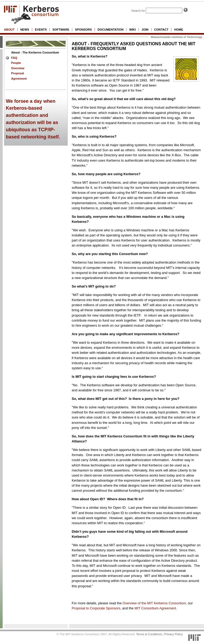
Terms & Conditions (149, 634)
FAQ (14, 58)
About (9, 30)
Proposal (18, 73)
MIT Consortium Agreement (155, 608)
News (25, 30)
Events (41, 30)
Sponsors (83, 30)
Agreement (19, 79)
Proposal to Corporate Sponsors (96, 608)
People (16, 63)
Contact (161, 30)
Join (145, 30)
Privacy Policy (173, 634)
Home (179, 30)
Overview (18, 68)
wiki (132, 30)
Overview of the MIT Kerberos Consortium (154, 603)
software (61, 30)
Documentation (110, 30)
